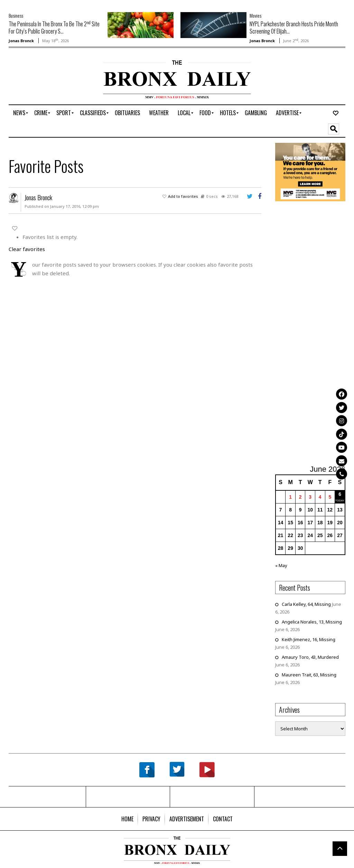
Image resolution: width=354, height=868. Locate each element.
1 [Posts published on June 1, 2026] (290, 497)
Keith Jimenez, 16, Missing (309, 639)
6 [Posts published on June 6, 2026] (340, 494)
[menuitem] (19, 113)
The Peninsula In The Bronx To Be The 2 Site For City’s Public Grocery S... (54, 27)
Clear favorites (27, 249)
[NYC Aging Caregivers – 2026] (310, 172)
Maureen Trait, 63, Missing (309, 675)
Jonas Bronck (21, 41)
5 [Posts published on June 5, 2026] (330, 497)
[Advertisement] (49, 82)
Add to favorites (183, 196)
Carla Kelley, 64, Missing (306, 604)
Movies (255, 15)
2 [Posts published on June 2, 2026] (300, 497)
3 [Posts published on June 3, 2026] (310, 497)
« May (281, 565)
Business (16, 15)
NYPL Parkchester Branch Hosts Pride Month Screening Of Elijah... (294, 27)
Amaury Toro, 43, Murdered (310, 657)
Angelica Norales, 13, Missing (312, 622)
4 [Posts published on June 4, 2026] (320, 497)
